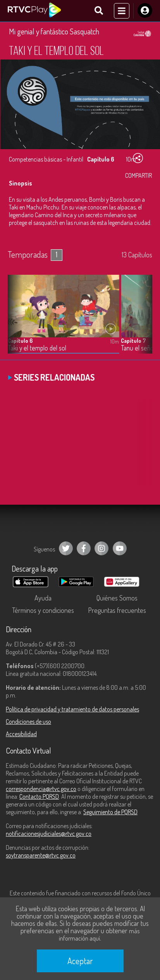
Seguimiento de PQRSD (110, 812)
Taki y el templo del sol (37, 348)
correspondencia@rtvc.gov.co (41, 789)
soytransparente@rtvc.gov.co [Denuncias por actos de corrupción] (41, 855)
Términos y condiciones (43, 610)
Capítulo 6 (20, 341)
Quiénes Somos (117, 598)
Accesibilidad (21, 734)
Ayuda (43, 598)
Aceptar (80, 961)
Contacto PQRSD (39, 796)
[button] (143, 320)
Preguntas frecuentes (117, 610)
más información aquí (99, 935)
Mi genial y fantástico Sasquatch (54, 31)
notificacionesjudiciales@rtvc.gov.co (49, 834)
